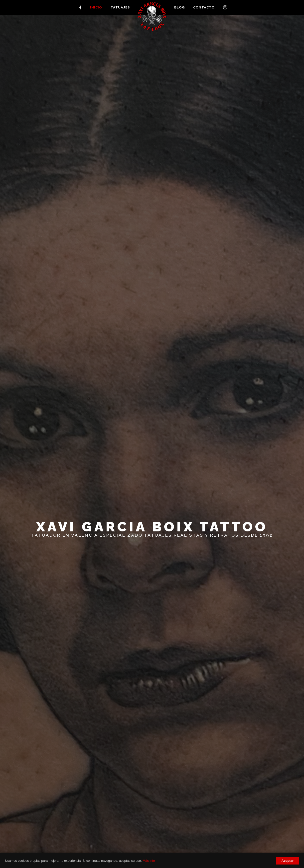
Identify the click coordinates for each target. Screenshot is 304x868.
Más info (149, 861)
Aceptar (288, 861)
